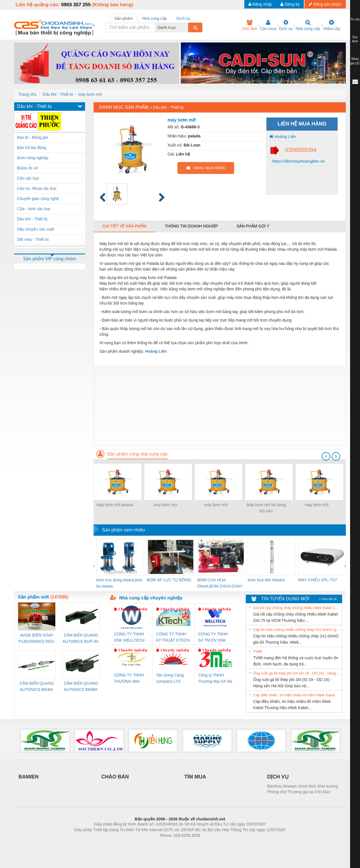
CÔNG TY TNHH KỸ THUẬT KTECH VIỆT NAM (173, 638)
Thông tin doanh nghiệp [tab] (191, 226)
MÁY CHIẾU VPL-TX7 (318, 580)
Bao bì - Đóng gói (32, 137)
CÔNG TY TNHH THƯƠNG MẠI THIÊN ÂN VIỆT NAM (129, 679)
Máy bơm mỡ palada (115, 505)
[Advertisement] (220, 405)
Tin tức (355, 19)
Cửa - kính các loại (34, 209)
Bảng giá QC (355, 61)
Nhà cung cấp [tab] (155, 18)
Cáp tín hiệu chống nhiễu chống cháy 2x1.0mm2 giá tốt (297, 630)
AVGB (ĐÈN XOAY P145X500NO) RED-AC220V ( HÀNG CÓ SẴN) (37, 639)
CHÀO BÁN (115, 777)
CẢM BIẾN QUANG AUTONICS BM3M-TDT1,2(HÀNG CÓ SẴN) (81, 687)
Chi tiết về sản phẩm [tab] (124, 226)
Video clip (332, 25)
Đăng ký (290, 4)
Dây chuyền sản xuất (36, 229)
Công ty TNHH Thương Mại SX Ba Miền (215, 679)
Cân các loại (28, 178)
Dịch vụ (286, 25)
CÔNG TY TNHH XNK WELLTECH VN (129, 638)
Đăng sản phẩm (325, 4)
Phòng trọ (144, 844)
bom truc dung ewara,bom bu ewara (119, 583)
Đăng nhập (260, 4)
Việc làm (249, 25)
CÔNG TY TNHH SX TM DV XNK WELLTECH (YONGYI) (213, 638)
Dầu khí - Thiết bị (58, 94)
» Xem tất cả (328, 599)
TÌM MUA (195, 777)
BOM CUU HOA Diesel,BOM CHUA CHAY (220, 583)
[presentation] (326, 456)
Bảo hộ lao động (32, 148)
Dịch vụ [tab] (183, 18)
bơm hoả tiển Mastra (266, 580)
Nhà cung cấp (308, 25)
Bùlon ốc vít (27, 168)
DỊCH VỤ (278, 777)
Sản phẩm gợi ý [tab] (253, 226)
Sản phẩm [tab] (124, 18)
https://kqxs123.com (207, 844)
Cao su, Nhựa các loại (37, 188)
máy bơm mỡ (90, 94)
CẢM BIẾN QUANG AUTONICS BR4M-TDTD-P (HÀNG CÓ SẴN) (37, 687)
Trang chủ (27, 94)
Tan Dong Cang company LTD (170, 678)
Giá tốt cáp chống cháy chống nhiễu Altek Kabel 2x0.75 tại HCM (297, 608)
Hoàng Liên (283, 136)
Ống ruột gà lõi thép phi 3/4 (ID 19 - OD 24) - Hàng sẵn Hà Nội (297, 673)
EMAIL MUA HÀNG (206, 168)
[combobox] (187, 27)
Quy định (355, 39)
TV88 (258, 651)
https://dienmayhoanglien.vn (298, 161)
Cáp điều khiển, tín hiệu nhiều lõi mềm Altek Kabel (294, 695)
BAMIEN (28, 777)
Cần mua (268, 25)
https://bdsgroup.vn (172, 844)
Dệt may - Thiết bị (33, 239)
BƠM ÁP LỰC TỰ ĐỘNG (169, 580)
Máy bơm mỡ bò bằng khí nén (266, 508)
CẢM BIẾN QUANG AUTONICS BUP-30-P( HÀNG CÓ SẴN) (81, 639)
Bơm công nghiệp (33, 158)
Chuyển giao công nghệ (38, 199)
